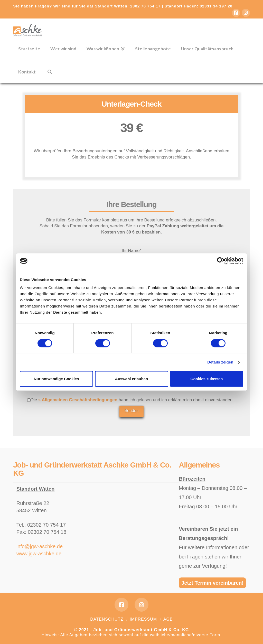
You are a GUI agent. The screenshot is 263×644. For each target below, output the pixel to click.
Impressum (143, 619)
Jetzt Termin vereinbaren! (212, 583)
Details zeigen (220, 362)
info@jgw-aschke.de (40, 546)
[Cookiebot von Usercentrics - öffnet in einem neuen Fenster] (221, 261)
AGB (168, 619)
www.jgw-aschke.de (39, 554)
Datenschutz (107, 619)
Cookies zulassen (207, 379)
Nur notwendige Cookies (57, 379)
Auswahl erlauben (131, 379)
